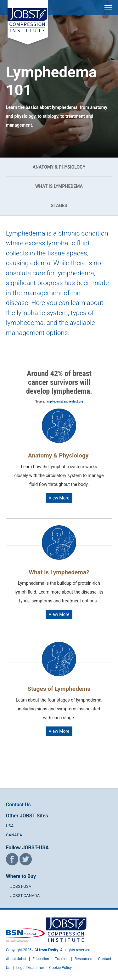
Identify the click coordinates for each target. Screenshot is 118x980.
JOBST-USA (21, 886)
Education (41, 959)
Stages (59, 206)
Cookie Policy (60, 968)
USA (10, 826)
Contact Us (18, 805)
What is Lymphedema (59, 186)
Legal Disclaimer (30, 968)
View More (59, 498)
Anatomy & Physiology (59, 167)
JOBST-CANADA (25, 896)
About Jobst (16, 959)
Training (62, 959)
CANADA (14, 835)
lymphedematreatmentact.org (64, 401)
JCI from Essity (45, 950)
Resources (83, 959)
